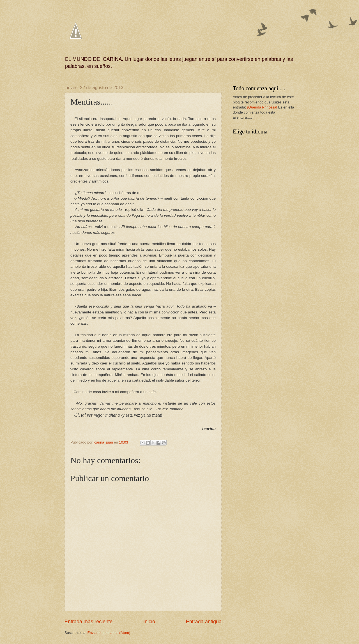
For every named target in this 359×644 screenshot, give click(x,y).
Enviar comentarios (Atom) (109, 633)
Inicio (149, 622)
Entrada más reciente (88, 622)
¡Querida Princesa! (262, 107)
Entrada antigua (204, 622)
